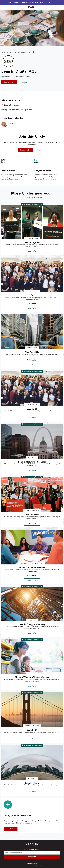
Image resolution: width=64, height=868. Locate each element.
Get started (11, 829)
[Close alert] (62, 3)
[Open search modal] (62, 8)
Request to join (9, 82)
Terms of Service (25, 866)
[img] (32, 222)
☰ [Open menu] (3, 8)
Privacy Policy (35, 866)
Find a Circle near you (32, 198)
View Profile (32, 251)
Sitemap (42, 866)
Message (24, 82)
